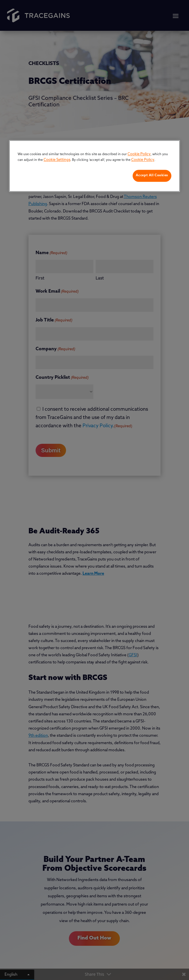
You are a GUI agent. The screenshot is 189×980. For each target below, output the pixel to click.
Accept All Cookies (152, 176)
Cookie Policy (139, 154)
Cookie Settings (57, 160)
